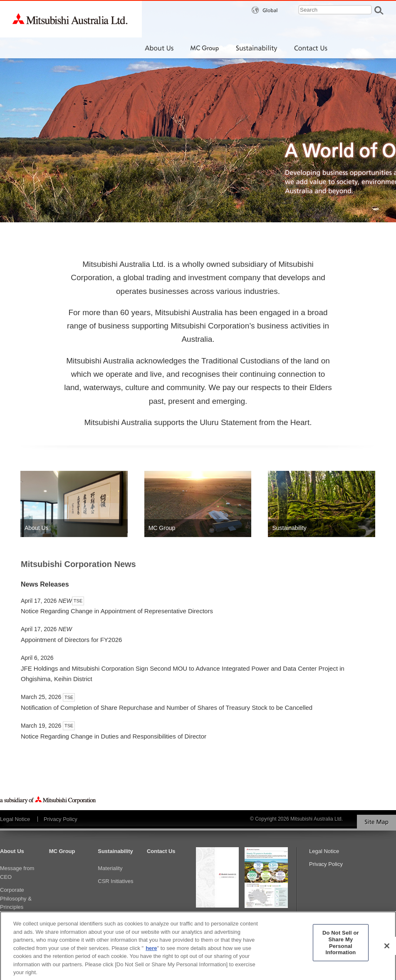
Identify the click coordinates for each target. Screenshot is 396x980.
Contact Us (161, 851)
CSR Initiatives (115, 881)
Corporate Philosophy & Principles (16, 899)
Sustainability (115, 851)
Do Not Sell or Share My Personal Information (341, 946)
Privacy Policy (61, 819)
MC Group (62, 851)
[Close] (387, 950)
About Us (12, 851)
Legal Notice (15, 819)
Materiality (110, 868)
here (151, 951)
